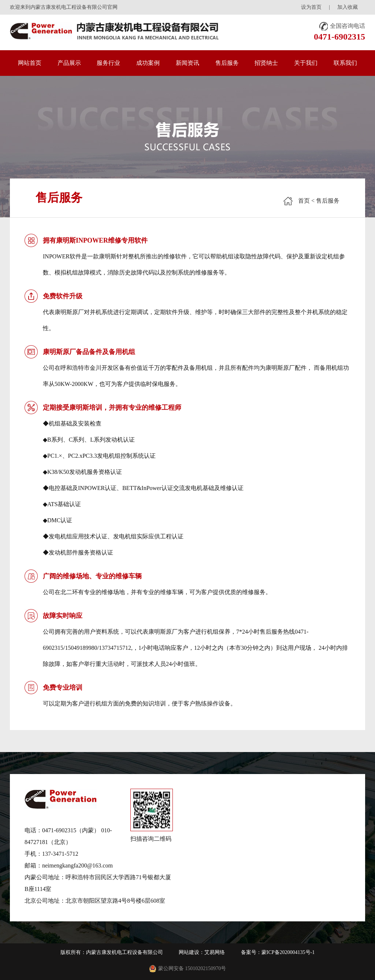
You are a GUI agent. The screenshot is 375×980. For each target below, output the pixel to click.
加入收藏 (348, 7)
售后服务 (328, 201)
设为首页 (311, 7)
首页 (304, 201)
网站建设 (189, 952)
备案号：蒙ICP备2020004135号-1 (278, 952)
